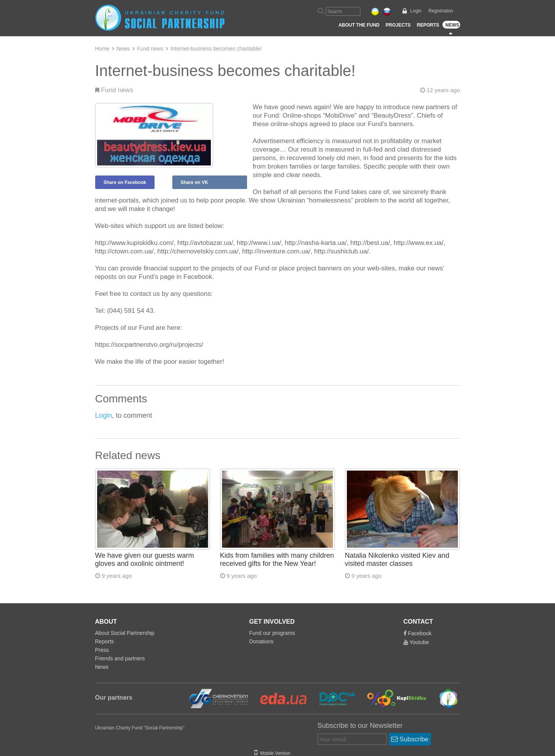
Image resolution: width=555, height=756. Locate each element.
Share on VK (194, 182)
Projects (398, 25)
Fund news (150, 49)
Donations (262, 641)
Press (102, 650)
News (452, 25)
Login (416, 11)
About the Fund (359, 25)
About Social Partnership (125, 633)
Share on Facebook (125, 182)
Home (102, 49)
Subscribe (410, 739)
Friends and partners (120, 658)
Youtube (416, 642)
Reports (428, 25)
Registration (441, 11)
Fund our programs (272, 633)
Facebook (418, 633)
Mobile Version (272, 753)
